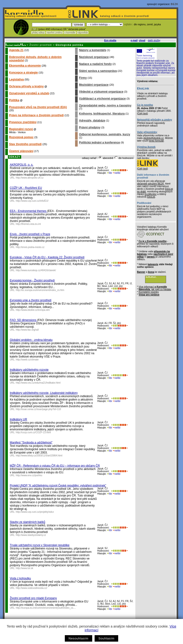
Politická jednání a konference (99, 143)
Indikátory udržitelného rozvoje (29, 370)
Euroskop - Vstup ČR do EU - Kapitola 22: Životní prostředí (47, 257)
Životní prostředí (41, 45)
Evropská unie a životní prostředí (31, 300)
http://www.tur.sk (25, 568)
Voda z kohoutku (20, 578)
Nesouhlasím (79, 638)
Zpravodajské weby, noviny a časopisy (105, 106)
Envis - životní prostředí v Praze (30, 234)
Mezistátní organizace (94, 85)
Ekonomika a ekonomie (25, 66)
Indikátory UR (18, 419)
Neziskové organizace (94, 57)
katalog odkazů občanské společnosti (30, 16)
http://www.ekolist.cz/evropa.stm (33, 310)
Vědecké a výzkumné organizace (101, 92)
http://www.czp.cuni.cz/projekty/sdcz (35, 512)
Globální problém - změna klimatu (31, 340)
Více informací (153, 287)
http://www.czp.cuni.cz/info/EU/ (32, 201)
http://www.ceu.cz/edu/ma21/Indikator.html (38, 383)
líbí (110, 173)
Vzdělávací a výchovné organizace (102, 99)
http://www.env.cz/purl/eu (29, 475)
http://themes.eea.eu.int (28, 224)
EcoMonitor (151, 194)
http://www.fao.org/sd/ (27, 330)
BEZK (175, 4)
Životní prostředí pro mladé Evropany (33, 598)
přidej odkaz (38, 33)
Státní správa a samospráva (98, 71)
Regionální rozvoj (21, 129)
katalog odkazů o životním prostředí (125, 16)
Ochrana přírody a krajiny (26, 86)
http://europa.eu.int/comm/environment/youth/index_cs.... (46, 608)
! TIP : (34, 29)
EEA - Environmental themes (28, 211)
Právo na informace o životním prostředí (36, 115)
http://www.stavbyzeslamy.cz (31, 535)
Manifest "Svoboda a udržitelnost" (31, 443)
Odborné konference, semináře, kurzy (104, 134)
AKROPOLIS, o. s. (22, 165)
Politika (14, 100)
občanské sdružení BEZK (150, 184)
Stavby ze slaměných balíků (28, 522)
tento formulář (157, 141)
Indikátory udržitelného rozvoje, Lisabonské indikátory (44, 393)
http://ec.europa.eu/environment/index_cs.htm (40, 290)
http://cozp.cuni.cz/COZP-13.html (33, 432)
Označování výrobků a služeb (29, 93)
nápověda (83, 33)
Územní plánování (21, 151)
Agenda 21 (16, 50)
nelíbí (117, 173)
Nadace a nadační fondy (95, 64)
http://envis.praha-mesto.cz (30, 247)
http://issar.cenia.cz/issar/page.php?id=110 (38, 409)
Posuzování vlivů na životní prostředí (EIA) (38, 107)
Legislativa (16, 79)
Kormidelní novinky (149, 292)
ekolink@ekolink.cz (154, 138)
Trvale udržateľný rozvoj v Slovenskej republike (40, 545)
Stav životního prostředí (25, 144)
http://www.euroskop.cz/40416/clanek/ (36, 270)
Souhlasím (106, 638)
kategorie (153, 264)
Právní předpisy (90, 127)
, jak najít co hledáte (155, 289)
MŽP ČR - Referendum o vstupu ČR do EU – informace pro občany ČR (55, 466)
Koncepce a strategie (23, 73)
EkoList (151, 197)
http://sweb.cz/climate (27, 360)
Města (12, 132)
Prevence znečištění (23, 122)
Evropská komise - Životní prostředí (32, 280)
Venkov (22, 132)
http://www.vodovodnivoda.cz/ (32, 588)
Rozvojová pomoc (21, 137)
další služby (154, 40)
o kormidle (70, 33)
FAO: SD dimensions (23, 320)
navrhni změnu (54, 33)
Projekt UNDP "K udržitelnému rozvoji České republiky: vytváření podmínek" (58, 486)
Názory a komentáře (92, 50)
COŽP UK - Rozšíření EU (26, 188)
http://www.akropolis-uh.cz (30, 178)
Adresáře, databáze (92, 121)
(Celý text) (142, 113)
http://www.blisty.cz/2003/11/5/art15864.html (39, 456)
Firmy (83, 78)
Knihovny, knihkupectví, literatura (102, 114)
